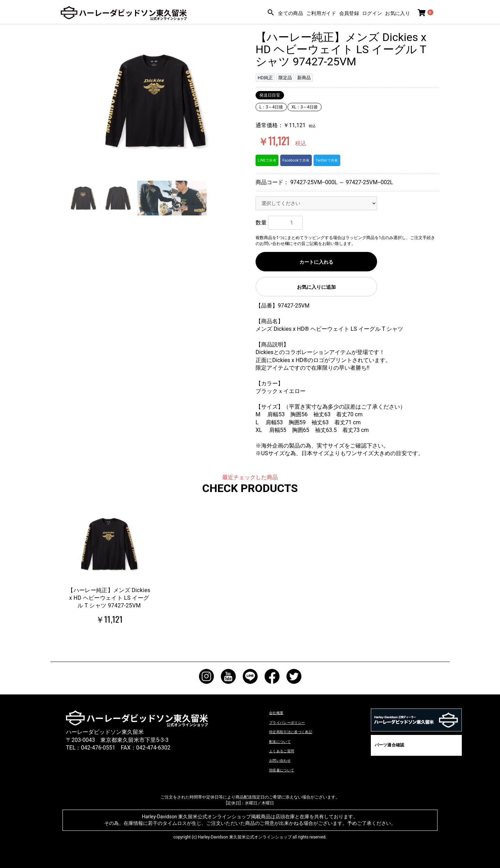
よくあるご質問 (289, 750)
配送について (286, 741)
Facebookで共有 (305, 160)
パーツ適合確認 (389, 745)
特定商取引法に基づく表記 (302, 731)
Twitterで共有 (343, 160)
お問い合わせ (286, 760)
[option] (155, 101)
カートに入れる (316, 262)
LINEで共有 (270, 160)
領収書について (289, 769)
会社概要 (280, 712)
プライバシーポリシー (297, 722)
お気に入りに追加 (316, 287)
